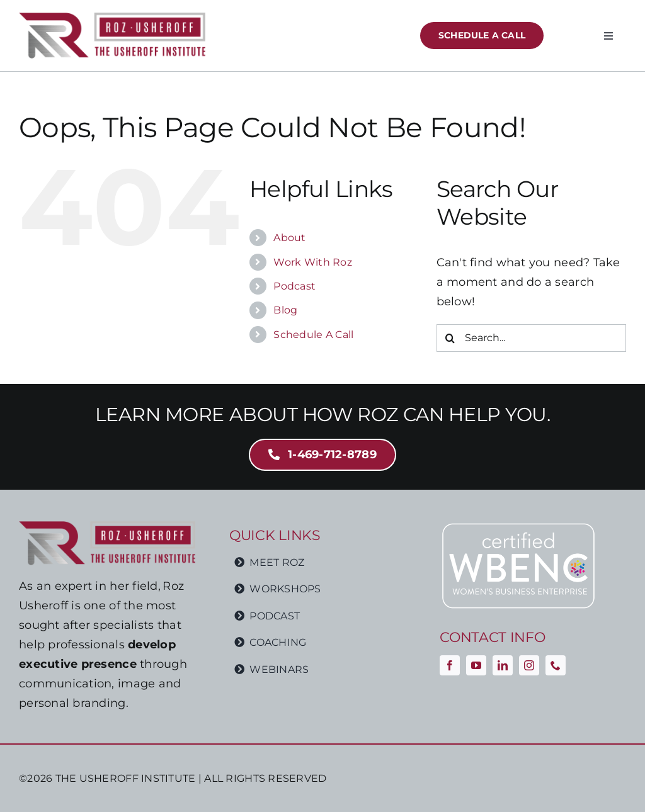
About (289, 238)
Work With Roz (313, 262)
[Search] (450, 338)
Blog (285, 310)
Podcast (294, 286)
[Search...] (531, 338)
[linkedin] (503, 665)
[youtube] (476, 665)
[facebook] (450, 665)
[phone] (556, 665)
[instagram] (529, 665)
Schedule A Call (313, 335)
